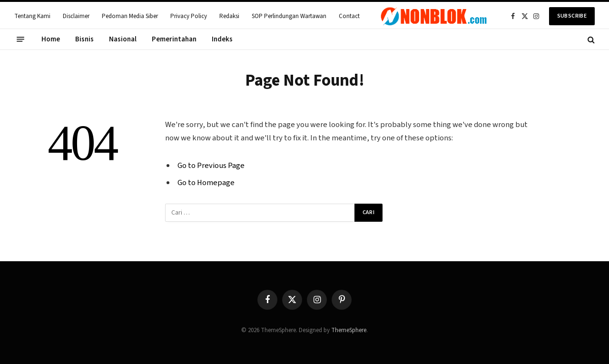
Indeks (222, 39)
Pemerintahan (174, 39)
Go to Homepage (206, 183)
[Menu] (20, 39)
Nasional (123, 39)
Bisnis (84, 39)
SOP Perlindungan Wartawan (289, 16)
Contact (349, 16)
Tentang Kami (32, 16)
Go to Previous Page (211, 166)
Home (51, 39)
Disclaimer (76, 16)
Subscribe (572, 16)
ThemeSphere (349, 330)
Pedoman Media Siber (130, 16)
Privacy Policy (189, 16)
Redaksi (229, 16)
